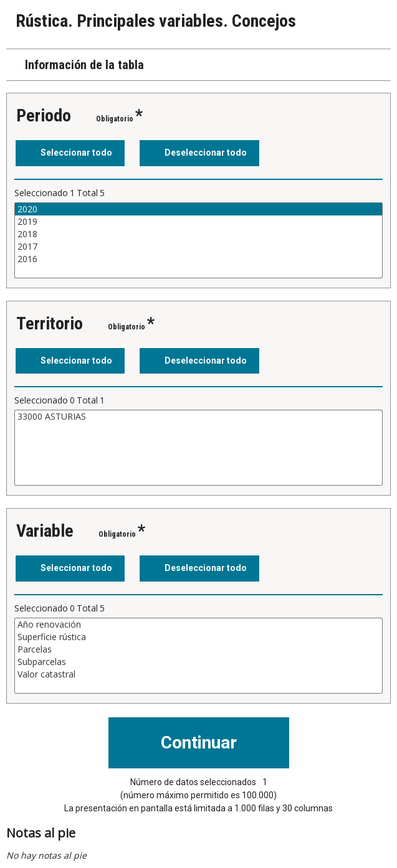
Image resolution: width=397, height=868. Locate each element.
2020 (198, 209)
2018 (198, 234)
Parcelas (198, 649)
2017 (198, 247)
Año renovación (198, 625)
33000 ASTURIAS (198, 417)
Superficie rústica (198, 637)
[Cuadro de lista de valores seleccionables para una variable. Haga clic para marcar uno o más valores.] (198, 240)
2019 (198, 222)
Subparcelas (198, 662)
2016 (198, 259)
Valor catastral (198, 674)
